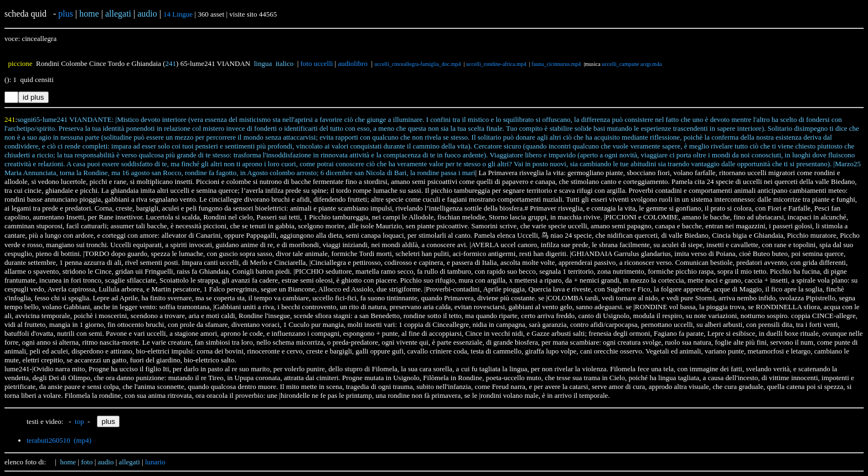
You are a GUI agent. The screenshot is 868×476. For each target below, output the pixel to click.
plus (66, 14)
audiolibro (352, 63)
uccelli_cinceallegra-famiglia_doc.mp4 (417, 64)
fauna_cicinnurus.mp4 (556, 64)
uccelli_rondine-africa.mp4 (496, 64)
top (79, 421)
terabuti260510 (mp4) (59, 440)
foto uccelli (317, 63)
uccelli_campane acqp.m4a (632, 64)
